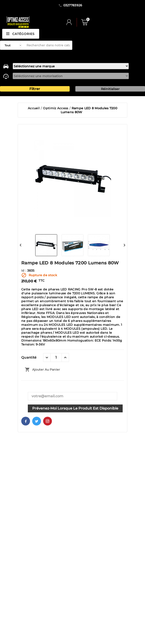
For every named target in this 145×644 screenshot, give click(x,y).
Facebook (26, 421)
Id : (24, 271)
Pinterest (48, 421)
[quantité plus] (65, 358)
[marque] (71, 66)
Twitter (37, 421)
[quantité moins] (47, 358)
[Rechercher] (48, 45)
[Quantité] (56, 358)
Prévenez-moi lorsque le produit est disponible (75, 408)
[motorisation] (71, 76)
